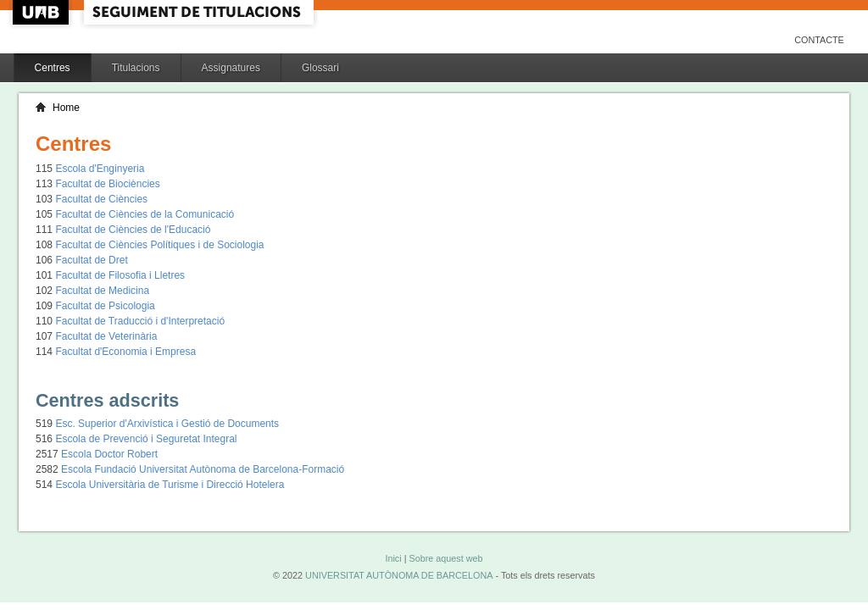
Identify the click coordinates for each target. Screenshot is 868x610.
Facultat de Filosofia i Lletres (120, 275)
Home (66, 108)
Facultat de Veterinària (106, 336)
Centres (53, 68)
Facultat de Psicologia (105, 306)
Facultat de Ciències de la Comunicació (145, 214)
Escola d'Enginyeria (100, 169)
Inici (393, 558)
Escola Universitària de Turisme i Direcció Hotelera (170, 485)
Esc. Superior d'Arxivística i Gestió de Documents (167, 424)
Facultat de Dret (91, 260)
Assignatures (231, 68)
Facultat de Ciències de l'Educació (133, 230)
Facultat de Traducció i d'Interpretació (140, 321)
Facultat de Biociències (107, 184)
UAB (42, 12)
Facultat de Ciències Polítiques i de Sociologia (159, 245)
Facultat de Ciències (101, 199)
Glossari (320, 68)
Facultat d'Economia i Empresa (125, 352)
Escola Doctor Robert (109, 454)
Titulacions (136, 68)
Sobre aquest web (445, 558)
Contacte (819, 40)
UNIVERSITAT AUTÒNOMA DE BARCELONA (399, 575)
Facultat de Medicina (102, 291)
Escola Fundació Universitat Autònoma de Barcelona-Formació (203, 469)
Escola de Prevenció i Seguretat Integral (146, 439)
